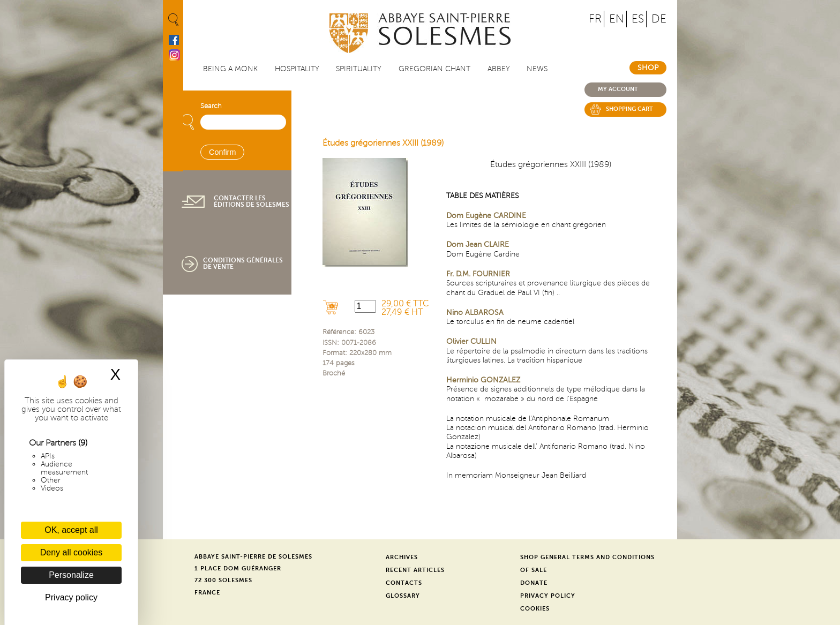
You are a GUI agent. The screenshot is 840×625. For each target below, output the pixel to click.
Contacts (404, 583)
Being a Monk (230, 69)
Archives (402, 557)
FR (595, 19)
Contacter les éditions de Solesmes (252, 201)
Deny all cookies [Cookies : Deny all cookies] (72, 552)
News (537, 69)
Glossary (403, 596)
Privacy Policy (548, 596)
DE (659, 19)
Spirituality (359, 69)
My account (618, 89)
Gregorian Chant (434, 69)
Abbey (499, 69)
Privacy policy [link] (71, 597)
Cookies (535, 609)
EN (617, 19)
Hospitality (297, 69)
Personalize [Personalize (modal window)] (71, 575)
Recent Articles (415, 570)
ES (638, 19)
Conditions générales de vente (243, 263)
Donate (534, 583)
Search (211, 106)
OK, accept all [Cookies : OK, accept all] (71, 530)
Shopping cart (629, 109)
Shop (648, 68)
